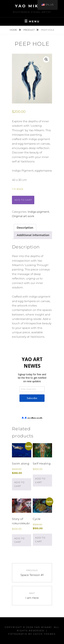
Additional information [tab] (33, 235)
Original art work (23, 216)
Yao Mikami (32, 6)
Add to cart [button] (19, 484)
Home (14, 30)
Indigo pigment (38, 212)
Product (29, 30)
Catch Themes (44, 634)
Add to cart (23, 200)
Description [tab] (25, 228)
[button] (46, 59)
